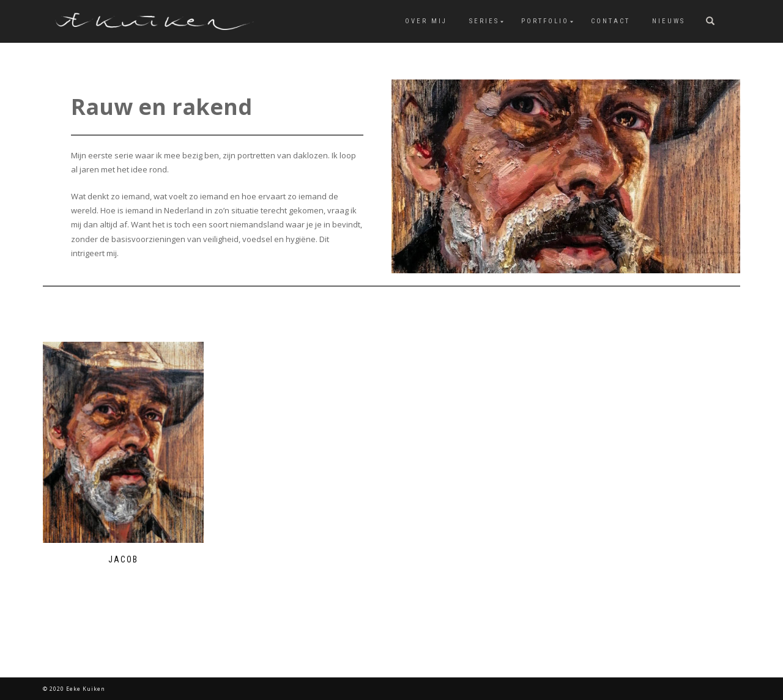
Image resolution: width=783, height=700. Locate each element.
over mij (426, 21)
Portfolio (545, 21)
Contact (610, 21)
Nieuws (669, 21)
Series (484, 21)
